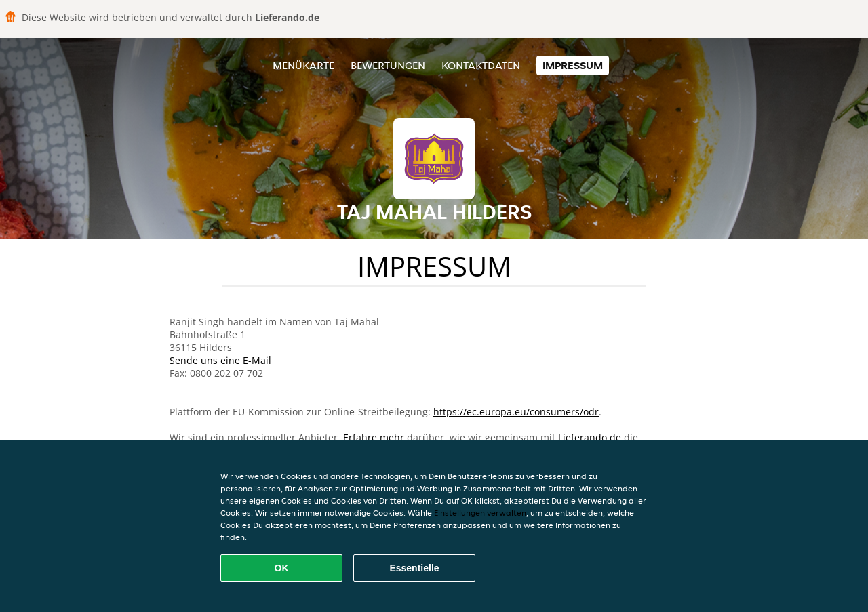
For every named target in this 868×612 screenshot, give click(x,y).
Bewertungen (388, 65)
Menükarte (303, 65)
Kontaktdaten (481, 65)
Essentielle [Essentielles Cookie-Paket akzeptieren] (414, 568)
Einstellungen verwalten (480, 513)
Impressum (573, 65)
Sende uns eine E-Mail (220, 360)
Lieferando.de (590, 437)
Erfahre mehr (374, 437)
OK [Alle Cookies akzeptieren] (282, 568)
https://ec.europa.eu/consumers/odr (516, 412)
